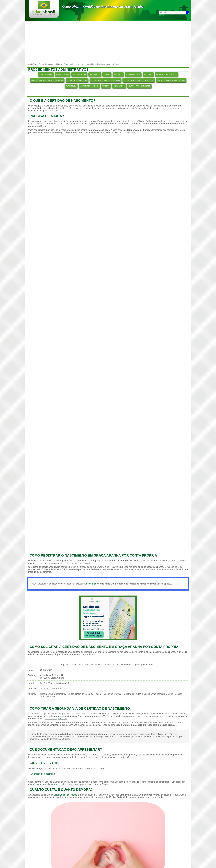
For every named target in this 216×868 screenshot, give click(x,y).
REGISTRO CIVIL (46, 74)
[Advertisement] (108, 42)
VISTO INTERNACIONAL (89, 86)
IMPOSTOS (118, 74)
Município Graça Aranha (65, 64)
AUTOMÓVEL (71, 86)
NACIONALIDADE (79, 74)
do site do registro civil (56, 719)
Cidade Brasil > (33, 64)
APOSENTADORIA (133, 74)
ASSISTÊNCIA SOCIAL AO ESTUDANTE (139, 80)
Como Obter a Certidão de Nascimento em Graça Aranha (103, 7)
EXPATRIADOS (119, 86)
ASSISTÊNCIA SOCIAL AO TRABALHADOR (47, 80)
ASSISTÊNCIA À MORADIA (77, 80)
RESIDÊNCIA (95, 74)
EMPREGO (148, 74)
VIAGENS (106, 86)
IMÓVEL (107, 74)
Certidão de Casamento (44, 774)
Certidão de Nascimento (65, 795)
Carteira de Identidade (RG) (46, 763)
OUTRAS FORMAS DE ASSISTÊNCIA (171, 80)
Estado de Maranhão (47, 64)
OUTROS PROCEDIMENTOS (139, 86)
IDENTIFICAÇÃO (62, 74)
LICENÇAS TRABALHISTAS (166, 74)
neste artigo (92, 584)
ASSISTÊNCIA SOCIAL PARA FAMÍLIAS (105, 80)
